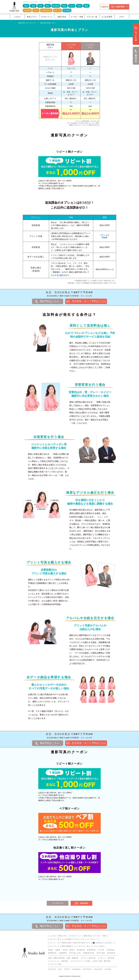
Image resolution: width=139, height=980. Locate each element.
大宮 (79, 6)
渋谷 (40, 6)
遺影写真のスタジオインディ (28, 23)
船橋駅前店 (52, 953)
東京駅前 (56, 6)
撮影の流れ (62, 17)
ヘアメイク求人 (98, 946)
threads (108, 969)
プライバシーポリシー (89, 939)
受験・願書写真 (73, 958)
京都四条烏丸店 (89, 953)
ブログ (122, 17)
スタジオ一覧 (92, 17)
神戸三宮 (57, 10)
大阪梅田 (27, 10)
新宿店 (51, 950)
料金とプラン (32, 17)
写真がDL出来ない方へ (82, 943)
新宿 (26, 6)
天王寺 (36, 10)
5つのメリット (47, 17)
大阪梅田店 (63, 953)
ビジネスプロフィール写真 (80, 961)
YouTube (52, 969)
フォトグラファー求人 (82, 946)
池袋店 (58, 950)
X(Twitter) (87, 969)
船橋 (86, 6)
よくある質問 (107, 17)
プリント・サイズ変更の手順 (60, 943)
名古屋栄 (67, 10)
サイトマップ (54, 946)
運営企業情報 (67, 946)
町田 (64, 6)
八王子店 (101, 950)
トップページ (58, 903)
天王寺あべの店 (75, 953)
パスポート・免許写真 (106, 958)
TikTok (67, 969)
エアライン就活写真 (88, 958)
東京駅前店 (81, 950)
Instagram (76, 969)
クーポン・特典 (77, 17)
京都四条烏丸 (46, 10)
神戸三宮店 (101, 953)
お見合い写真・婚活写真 (101, 961)
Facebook (98, 969)
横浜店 (72, 950)
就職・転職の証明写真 (57, 958)
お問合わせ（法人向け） (103, 943)
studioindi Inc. (68, 976)
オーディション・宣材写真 (58, 961)
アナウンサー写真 (55, 964)
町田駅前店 (91, 950)
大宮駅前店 (111, 950)
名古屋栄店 (111, 953)
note (60, 969)
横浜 (48, 6)
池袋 (33, 6)
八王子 (72, 6)
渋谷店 (65, 950)
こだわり (17, 17)
